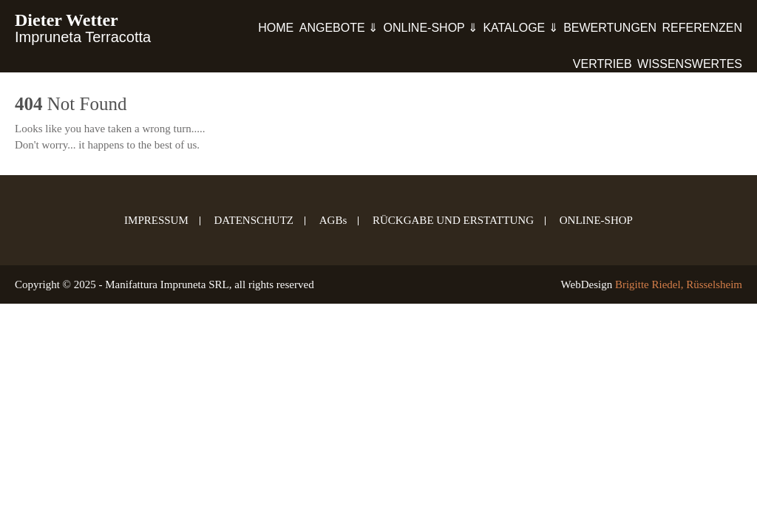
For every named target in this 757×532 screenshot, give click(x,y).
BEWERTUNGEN (610, 28)
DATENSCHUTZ (254, 221)
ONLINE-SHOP (596, 221)
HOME (276, 28)
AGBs (333, 221)
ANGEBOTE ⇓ (339, 28)
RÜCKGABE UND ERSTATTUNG (453, 221)
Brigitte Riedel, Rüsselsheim (679, 284)
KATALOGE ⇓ (520, 28)
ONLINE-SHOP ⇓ (431, 28)
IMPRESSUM (156, 221)
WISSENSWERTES (690, 64)
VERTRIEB (602, 64)
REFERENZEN (702, 28)
